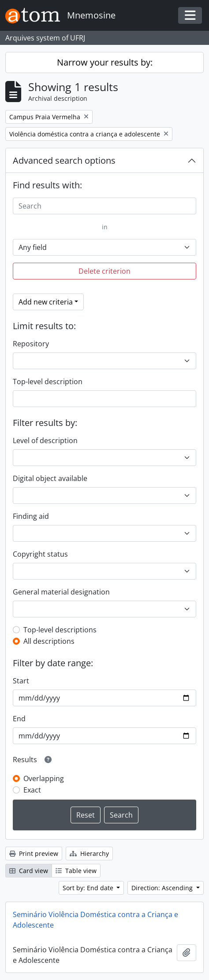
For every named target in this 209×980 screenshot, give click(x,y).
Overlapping (44, 778)
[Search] (104, 206)
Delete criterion (104, 271)
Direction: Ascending (163, 888)
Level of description (45, 440)
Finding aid (31, 516)
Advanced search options (64, 160)
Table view (76, 871)
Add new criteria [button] (46, 302)
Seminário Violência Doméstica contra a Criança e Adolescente (95, 920)
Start (21, 681)
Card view (29, 871)
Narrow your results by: (105, 62)
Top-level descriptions (60, 630)
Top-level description (48, 382)
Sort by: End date (89, 888)
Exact (32, 790)
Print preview (34, 853)
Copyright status (40, 554)
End (19, 719)
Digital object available (50, 478)
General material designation (61, 592)
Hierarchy (89, 853)
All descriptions (49, 641)
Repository (31, 344)
